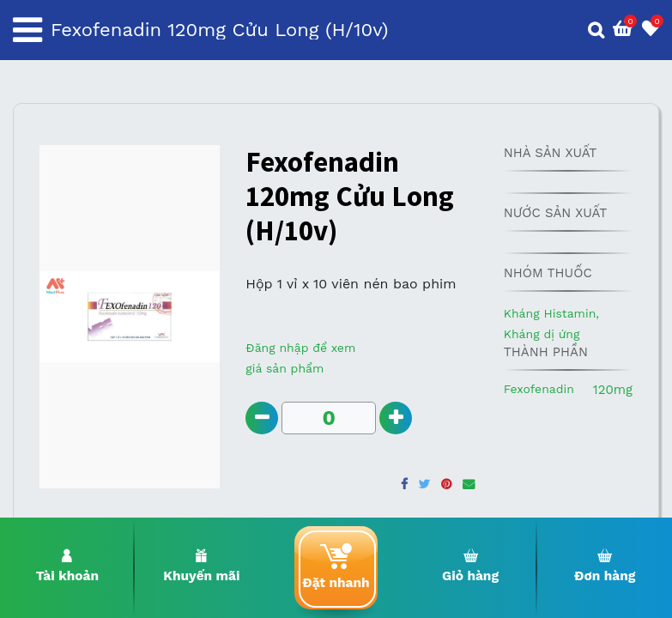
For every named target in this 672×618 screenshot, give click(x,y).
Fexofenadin (539, 389)
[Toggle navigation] (27, 30)
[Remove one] (262, 418)
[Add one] (398, 418)
